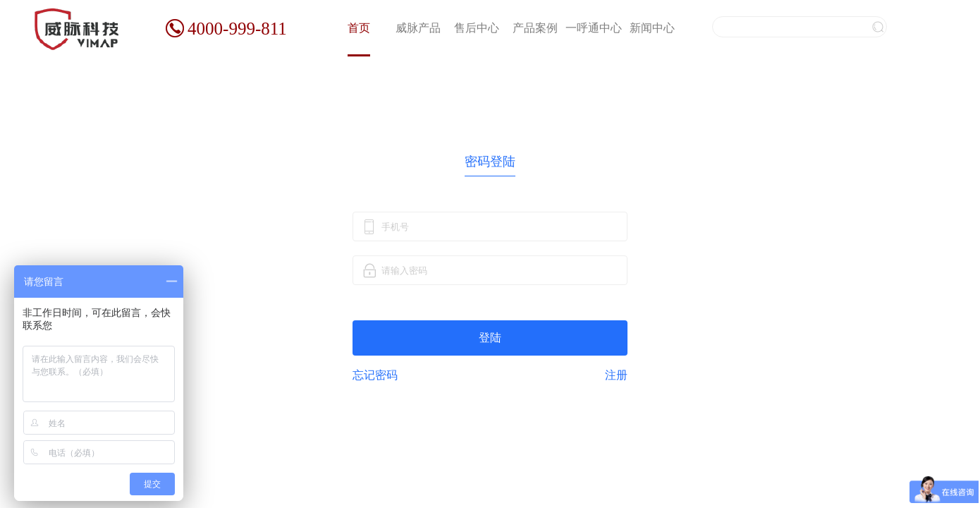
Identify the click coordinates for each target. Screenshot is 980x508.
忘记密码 (375, 375)
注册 (616, 375)
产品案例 (535, 28)
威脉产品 (418, 28)
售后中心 (477, 28)
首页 (359, 28)
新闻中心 (652, 28)
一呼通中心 (594, 28)
